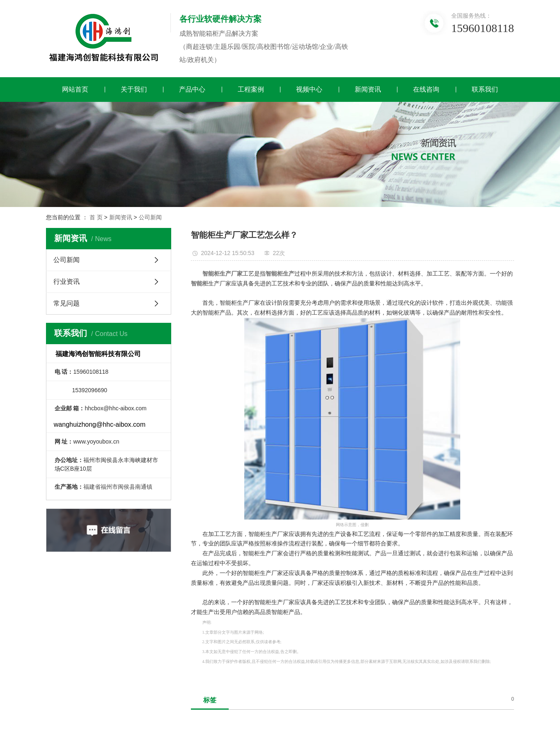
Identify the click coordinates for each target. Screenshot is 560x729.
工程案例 (251, 89)
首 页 (96, 217)
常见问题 (67, 303)
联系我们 (485, 89)
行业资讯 (67, 282)
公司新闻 (150, 217)
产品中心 (192, 89)
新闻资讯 (368, 89)
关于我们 (134, 89)
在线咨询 (426, 89)
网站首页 (75, 89)
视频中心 (309, 89)
